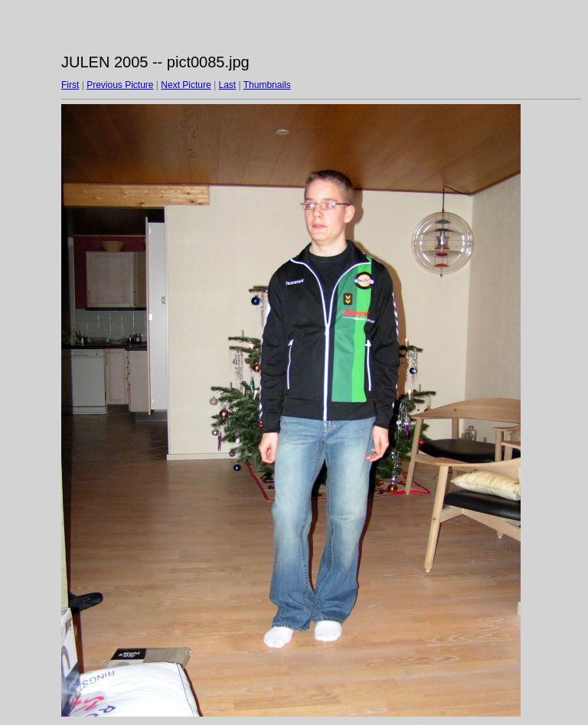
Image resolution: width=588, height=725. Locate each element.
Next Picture (186, 85)
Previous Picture (120, 85)
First (70, 85)
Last (227, 85)
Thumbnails (267, 85)
